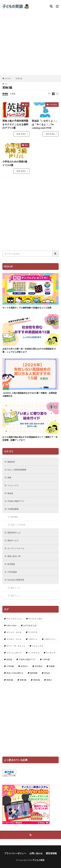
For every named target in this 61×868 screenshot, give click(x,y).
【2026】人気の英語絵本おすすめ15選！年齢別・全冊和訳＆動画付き (30, 395)
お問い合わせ (36, 853)
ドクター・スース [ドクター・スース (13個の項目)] (14, 639)
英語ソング (15, 588)
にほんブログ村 (9, 776)
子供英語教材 (13, 509)
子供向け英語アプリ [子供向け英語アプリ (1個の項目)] (27, 659)
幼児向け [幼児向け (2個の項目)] (24, 666)
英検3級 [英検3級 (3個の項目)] (10, 680)
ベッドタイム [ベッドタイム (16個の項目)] (34, 653)
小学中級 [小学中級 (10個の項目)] (46, 659)
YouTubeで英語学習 (16, 580)
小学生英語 (53, 104)
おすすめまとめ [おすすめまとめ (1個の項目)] (30, 625)
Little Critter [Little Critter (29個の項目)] (12, 625)
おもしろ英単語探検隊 (17, 470)
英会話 (10, 493)
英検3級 (19, 78)
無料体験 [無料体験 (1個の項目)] (34, 673)
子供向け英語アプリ (16, 501)
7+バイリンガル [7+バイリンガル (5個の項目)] (35, 619)
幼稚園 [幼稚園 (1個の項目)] (52, 666)
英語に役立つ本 (14, 556)
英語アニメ (15, 596)
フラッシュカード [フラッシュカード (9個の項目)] (14, 653)
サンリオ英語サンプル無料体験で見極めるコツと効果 (27, 308)
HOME (8, 78)
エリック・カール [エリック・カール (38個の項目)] (14, 632)
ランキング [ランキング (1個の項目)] (51, 653)
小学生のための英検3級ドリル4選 (15, 163)
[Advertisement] (30, 42)
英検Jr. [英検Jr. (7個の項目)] (49, 680)
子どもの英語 (38, 860)
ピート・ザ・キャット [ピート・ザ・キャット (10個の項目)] (16, 646)
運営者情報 (51, 853)
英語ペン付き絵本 (18, 525)
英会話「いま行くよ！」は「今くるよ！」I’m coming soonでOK (45, 124)
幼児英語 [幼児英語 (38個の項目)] (39, 666)
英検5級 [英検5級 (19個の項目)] (37, 680)
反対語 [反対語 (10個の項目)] (9, 659)
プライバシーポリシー (15, 853)
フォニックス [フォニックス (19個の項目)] (38, 646)
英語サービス (13, 540)
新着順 (5, 94)
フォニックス (13, 485)
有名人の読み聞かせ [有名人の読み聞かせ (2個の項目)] (15, 673)
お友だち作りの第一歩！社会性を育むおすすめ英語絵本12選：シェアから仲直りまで (29, 350)
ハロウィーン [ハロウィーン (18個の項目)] (50, 639)
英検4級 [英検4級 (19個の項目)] (23, 680)
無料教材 (14, 517)
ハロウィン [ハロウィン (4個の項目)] (33, 639)
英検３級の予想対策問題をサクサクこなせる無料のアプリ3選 (15, 124)
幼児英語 (11, 564)
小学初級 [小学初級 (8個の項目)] (10, 666)
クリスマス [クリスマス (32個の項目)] (33, 632)
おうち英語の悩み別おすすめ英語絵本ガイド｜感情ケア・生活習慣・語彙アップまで (30, 439)
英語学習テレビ (14, 533)
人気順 (12, 94)
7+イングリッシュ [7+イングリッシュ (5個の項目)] (14, 619)
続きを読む (21, 134)
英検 (26, 104)
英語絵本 (11, 462)
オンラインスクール (16, 548)
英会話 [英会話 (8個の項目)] (47, 673)
